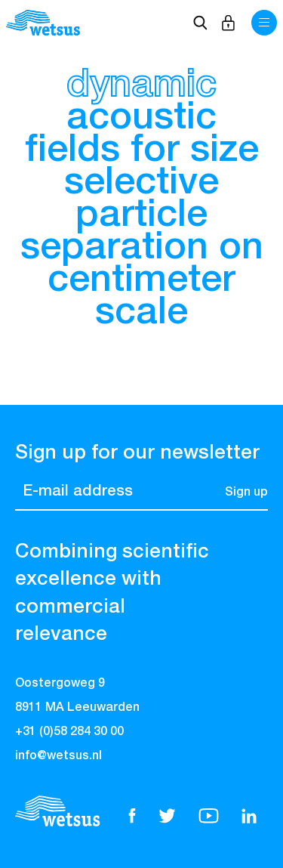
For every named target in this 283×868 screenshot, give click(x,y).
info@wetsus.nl (58, 756)
